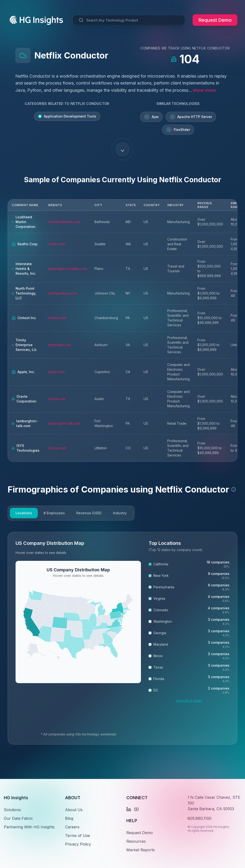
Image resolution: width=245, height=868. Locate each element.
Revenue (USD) (89, 513)
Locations (24, 513)
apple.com (56, 372)
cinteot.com (57, 318)
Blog (69, 818)
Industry (120, 513)
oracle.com (57, 399)
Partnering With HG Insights (29, 827)
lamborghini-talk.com (64, 423)
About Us (74, 810)
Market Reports (141, 850)
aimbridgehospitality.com (67, 269)
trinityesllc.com (60, 345)
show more (204, 90)
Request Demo (215, 20)
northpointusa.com (63, 293)
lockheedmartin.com (64, 222)
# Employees (54, 513)
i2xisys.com (57, 448)
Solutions (12, 810)
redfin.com (56, 244)
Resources (136, 841)
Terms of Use (78, 836)
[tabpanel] (122, 638)
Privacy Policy (78, 844)
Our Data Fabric (18, 818)
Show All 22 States (189, 701)
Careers (72, 827)
